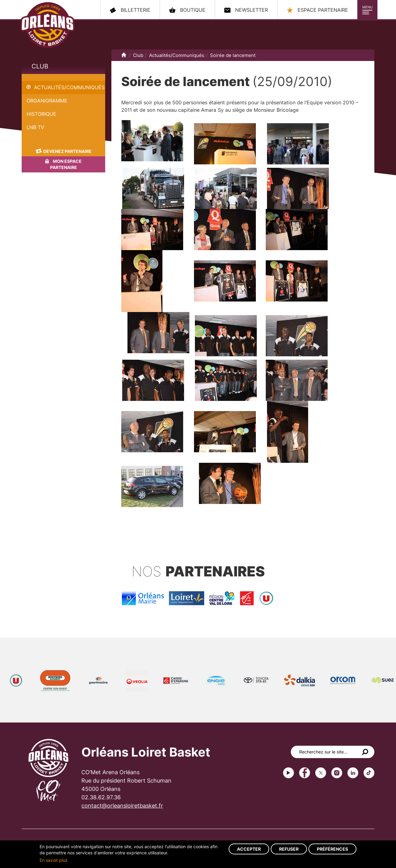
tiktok (369, 773)
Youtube (288, 773)
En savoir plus (54, 860)
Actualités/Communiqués (69, 87)
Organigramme (47, 101)
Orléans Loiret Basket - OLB (47, 25)
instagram (337, 773)
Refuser (289, 849)
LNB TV (35, 127)
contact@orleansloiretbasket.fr (122, 806)
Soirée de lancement (46, 77)
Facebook (305, 773)
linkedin (353, 773)
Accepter (249, 849)
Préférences (332, 849)
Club (40, 66)
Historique (41, 114)
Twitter (321, 773)
